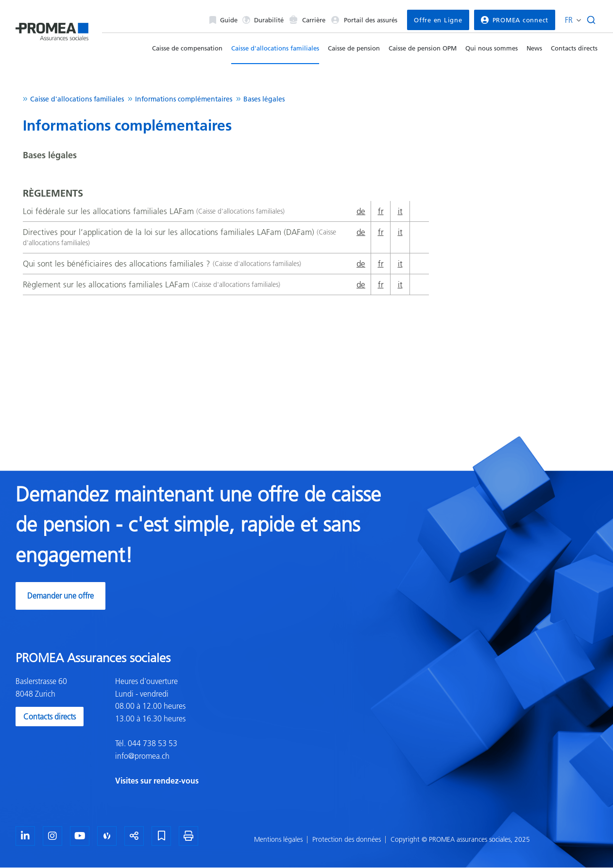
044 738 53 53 (152, 743)
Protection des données (347, 839)
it (400, 211)
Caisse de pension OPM (423, 48)
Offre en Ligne (438, 20)
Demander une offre (60, 596)
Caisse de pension (354, 48)
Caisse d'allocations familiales (275, 48)
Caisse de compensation (187, 48)
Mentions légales (278, 839)
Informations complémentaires (184, 99)
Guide (223, 20)
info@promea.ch (142, 756)
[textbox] (207, 731)
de (361, 211)
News (534, 48)
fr (381, 211)
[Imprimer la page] (188, 836)
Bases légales (264, 99)
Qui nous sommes (492, 48)
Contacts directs (574, 48)
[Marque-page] (161, 836)
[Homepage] (52, 28)
